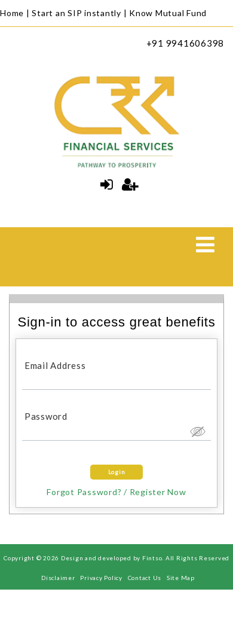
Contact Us (145, 578)
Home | (15, 13)
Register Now (158, 492)
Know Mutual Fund (168, 13)
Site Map (181, 578)
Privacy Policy (101, 578)
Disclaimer (58, 578)
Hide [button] (197, 431)
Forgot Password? (84, 492)
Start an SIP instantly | (79, 13)
